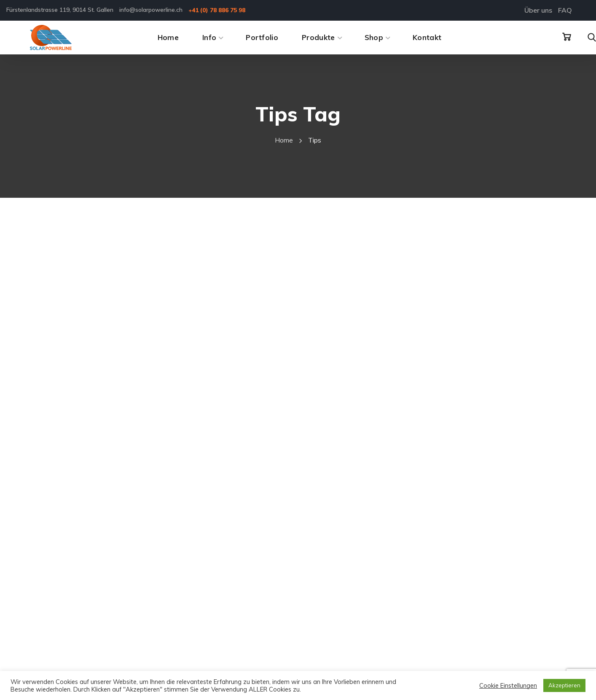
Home (284, 140)
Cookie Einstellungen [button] (508, 686)
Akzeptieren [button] (564, 685)
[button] (566, 37)
